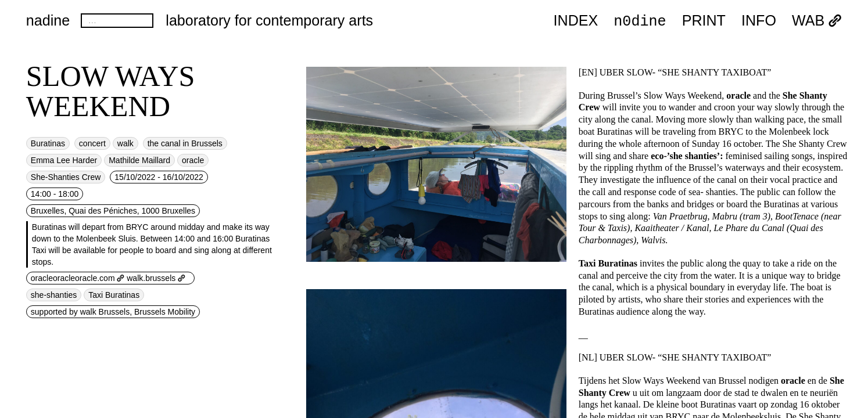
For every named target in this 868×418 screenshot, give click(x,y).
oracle (193, 160)
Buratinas (48, 143)
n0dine (640, 20)
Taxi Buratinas (114, 295)
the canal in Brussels (185, 143)
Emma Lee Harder (64, 160)
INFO (759, 21)
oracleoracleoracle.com (78, 278)
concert (92, 143)
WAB (817, 21)
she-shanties (54, 295)
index (576, 21)
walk (125, 143)
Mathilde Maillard (139, 160)
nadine (48, 20)
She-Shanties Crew (66, 177)
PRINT (704, 21)
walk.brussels (156, 278)
